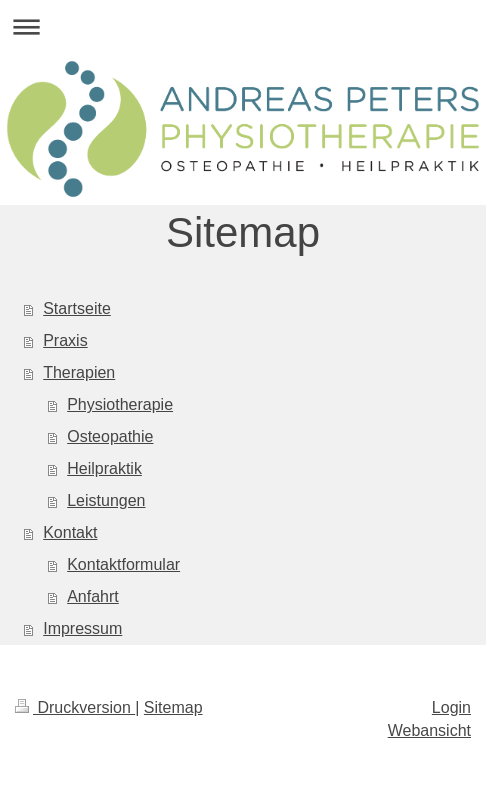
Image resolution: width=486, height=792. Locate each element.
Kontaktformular (123, 564)
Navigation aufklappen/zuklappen (243, 26)
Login (451, 707)
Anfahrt (93, 596)
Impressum (82, 628)
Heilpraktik (104, 468)
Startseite (77, 308)
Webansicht (429, 730)
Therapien (79, 372)
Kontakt (70, 532)
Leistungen (106, 500)
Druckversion (75, 707)
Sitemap (173, 707)
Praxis (65, 340)
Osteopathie (110, 436)
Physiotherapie (120, 404)
